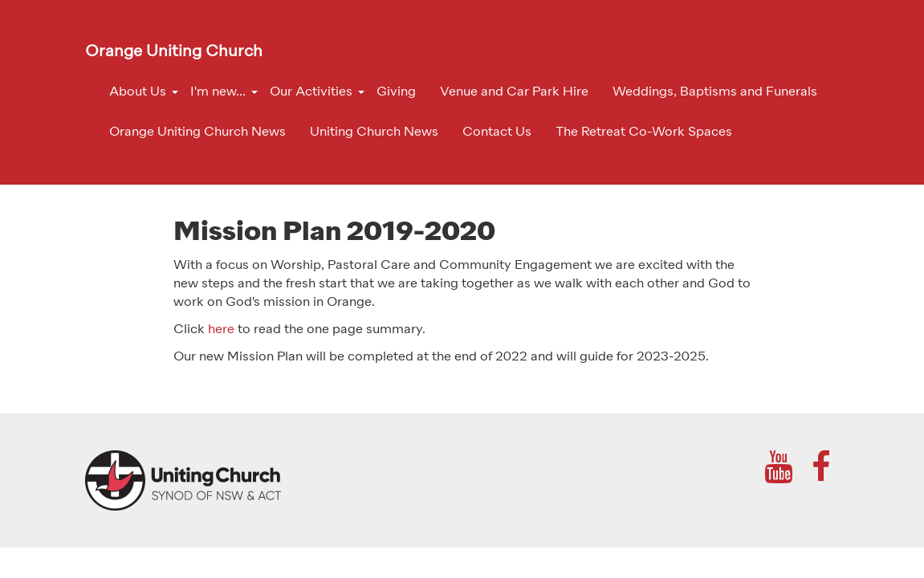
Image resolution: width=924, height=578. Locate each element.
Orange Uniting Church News (197, 132)
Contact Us (497, 132)
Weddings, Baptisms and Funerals (715, 92)
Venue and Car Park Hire (514, 92)
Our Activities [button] (311, 92)
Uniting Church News (374, 132)
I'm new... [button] (218, 92)
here (221, 330)
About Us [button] (138, 92)
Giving (396, 92)
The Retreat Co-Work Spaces (644, 132)
